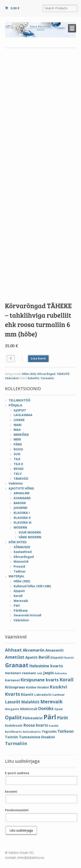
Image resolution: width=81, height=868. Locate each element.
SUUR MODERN (30, 532)
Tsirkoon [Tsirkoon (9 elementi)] (66, 731)
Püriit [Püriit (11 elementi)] (63, 718)
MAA (17, 430)
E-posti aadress (17, 773)
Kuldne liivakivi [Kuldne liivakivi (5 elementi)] (37, 687)
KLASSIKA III (22, 522)
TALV (18, 474)
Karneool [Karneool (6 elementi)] (12, 680)
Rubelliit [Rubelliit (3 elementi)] (54, 726)
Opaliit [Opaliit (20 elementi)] (13, 717)
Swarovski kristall (27, 615)
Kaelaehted (23, 552)
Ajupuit (19, 591)
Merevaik (21, 601)
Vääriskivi (12, 378)
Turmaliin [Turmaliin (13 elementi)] (16, 743)
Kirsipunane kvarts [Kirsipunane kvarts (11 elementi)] (40, 680)
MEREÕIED (21, 435)
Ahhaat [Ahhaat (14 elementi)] (13, 650)
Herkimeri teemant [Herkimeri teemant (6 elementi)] (21, 673)
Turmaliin (47, 378)
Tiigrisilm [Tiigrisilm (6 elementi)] (49, 731)
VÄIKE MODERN (30, 537)
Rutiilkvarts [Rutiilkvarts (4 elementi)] (13, 732)
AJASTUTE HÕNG (21, 488)
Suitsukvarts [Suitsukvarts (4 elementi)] (32, 732)
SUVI (17, 454)
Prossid (19, 566)
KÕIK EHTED (18, 542)
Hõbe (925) (29, 374)
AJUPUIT (20, 410)
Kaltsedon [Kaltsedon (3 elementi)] (61, 673)
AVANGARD (22, 498)
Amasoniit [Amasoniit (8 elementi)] (55, 650)
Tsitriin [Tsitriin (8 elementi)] (12, 737)
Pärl (17, 605)
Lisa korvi (38, 358)
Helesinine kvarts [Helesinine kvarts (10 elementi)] (46, 666)
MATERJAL (17, 576)
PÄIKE (18, 444)
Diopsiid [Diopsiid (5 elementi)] (57, 657)
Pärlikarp (21, 610)
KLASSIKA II (22, 518)
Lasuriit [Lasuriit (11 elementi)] (13, 702)
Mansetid (21, 561)
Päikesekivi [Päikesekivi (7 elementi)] (33, 718)
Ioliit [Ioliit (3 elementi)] (40, 673)
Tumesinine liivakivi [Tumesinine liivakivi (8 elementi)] (37, 737)
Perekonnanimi (17, 810)
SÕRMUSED (22, 547)
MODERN (20, 527)
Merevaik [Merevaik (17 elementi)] (52, 702)
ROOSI (18, 449)
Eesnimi (11, 791)
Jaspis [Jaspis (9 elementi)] (48, 673)
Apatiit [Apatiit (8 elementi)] (31, 657)
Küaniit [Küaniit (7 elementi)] (27, 694)
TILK (17, 459)
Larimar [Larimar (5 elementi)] (59, 695)
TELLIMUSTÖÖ (20, 400)
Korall (18, 596)
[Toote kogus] (11, 359)
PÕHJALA (15, 405)
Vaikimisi (16, 483)
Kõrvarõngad (46, 374)
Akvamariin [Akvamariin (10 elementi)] (34, 650)
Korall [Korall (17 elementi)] (67, 679)
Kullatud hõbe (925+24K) (32, 586)
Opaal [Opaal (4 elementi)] (59, 709)
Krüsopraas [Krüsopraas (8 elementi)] (15, 687)
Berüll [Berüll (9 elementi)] (44, 657)
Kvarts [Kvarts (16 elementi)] (13, 694)
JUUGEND (21, 508)
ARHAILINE (22, 493)
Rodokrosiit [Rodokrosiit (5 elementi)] (14, 725)
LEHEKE (19, 420)
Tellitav (20, 571)
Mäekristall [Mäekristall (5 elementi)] (29, 709)
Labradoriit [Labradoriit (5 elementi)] (43, 695)
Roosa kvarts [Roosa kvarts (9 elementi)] (36, 725)
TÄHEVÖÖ (63, 374)
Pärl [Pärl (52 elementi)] (50, 717)
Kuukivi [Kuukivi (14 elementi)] (58, 687)
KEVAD (19, 469)
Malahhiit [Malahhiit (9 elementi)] (30, 702)
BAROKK (20, 503)
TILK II (18, 464)
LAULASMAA (23, 415)
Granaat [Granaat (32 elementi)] (17, 665)
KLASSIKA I (22, 513)
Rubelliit (33, 378)
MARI (17, 425)
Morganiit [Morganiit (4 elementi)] (12, 709)
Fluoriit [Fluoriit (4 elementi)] (69, 658)
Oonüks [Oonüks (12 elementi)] (46, 709)
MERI (17, 439)
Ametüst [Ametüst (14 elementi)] (15, 657)
